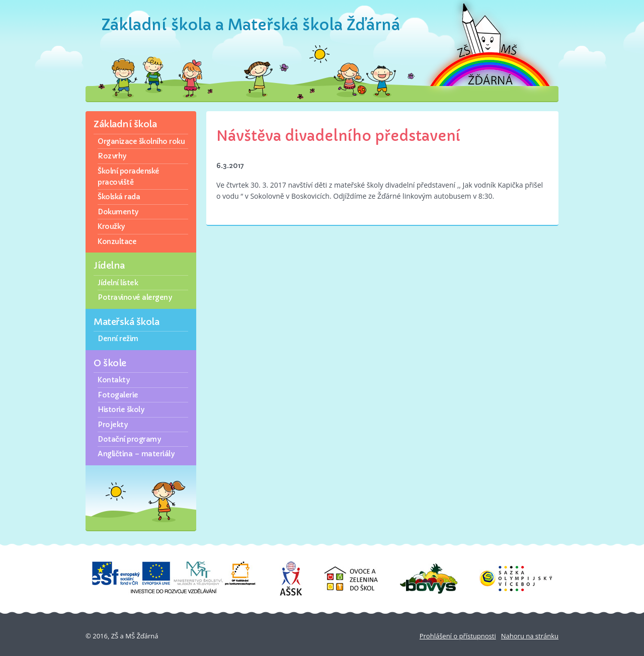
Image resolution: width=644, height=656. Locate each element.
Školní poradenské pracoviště (129, 177)
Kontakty (113, 380)
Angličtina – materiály (136, 454)
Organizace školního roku (141, 141)
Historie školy (121, 409)
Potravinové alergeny (135, 297)
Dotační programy (129, 439)
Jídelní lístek (118, 283)
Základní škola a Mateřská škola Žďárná (251, 25)
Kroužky (111, 226)
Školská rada (119, 197)
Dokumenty (118, 212)
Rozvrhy (112, 156)
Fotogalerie (118, 395)
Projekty (112, 425)
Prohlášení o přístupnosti (458, 636)
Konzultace (117, 241)
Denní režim (118, 339)
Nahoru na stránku (530, 636)
